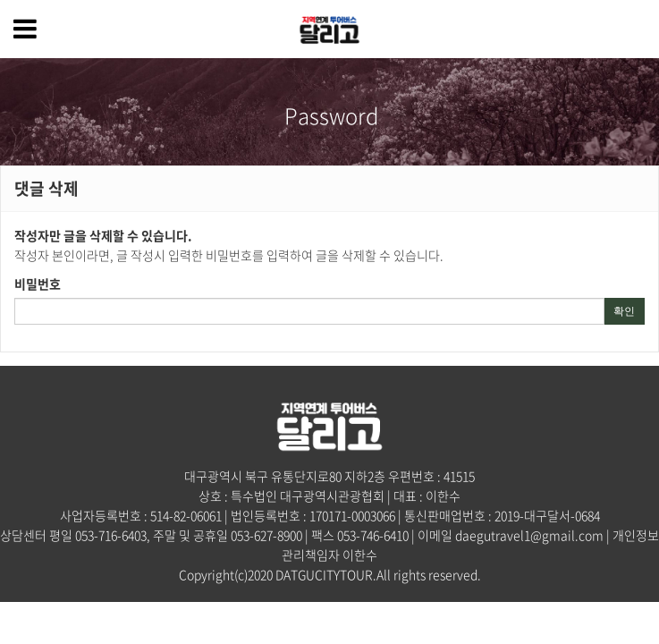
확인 (624, 311)
